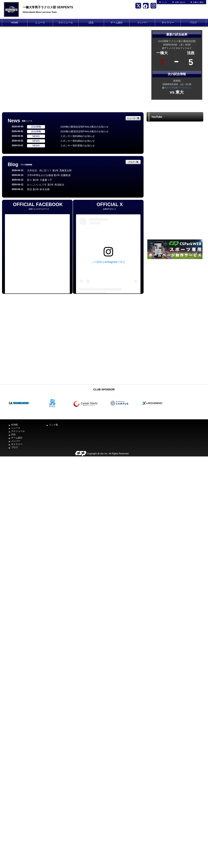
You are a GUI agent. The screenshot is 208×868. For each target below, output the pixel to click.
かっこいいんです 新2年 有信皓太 (46, 185)
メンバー (142, 23)
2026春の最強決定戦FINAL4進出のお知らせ (84, 127)
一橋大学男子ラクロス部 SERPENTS (48, 7)
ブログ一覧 (133, 162)
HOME (15, 23)
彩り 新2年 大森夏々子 (39, 180)
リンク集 (54, 425)
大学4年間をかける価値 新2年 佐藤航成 (49, 175)
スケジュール (66, 23)
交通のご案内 (198, 2)
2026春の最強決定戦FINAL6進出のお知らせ (84, 131)
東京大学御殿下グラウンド (178, 88)
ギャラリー (168, 23)
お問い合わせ (180, 2)
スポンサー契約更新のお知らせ (78, 146)
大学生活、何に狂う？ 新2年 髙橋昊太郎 (49, 170)
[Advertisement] (175, 321)
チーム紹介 (117, 23)
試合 (91, 23)
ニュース (40, 23)
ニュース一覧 (133, 118)
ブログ (193, 23)
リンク (164, 2)
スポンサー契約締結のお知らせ (78, 136)
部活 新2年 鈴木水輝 (38, 189)
